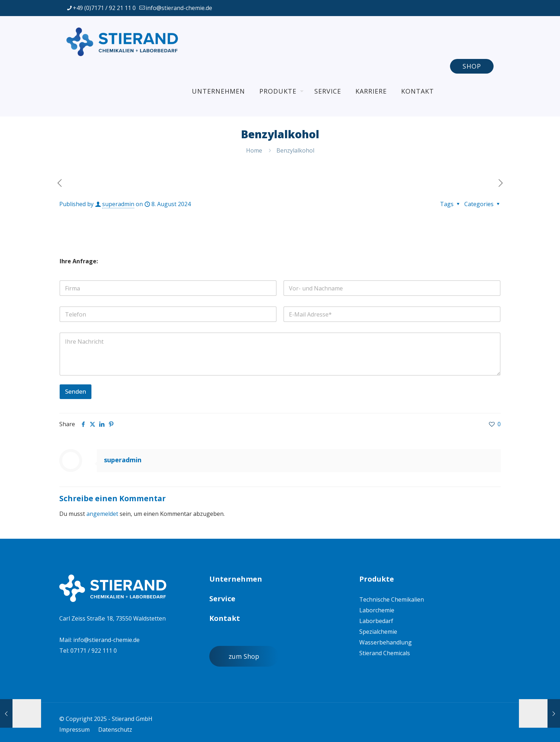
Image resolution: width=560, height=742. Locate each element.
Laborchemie (377, 610)
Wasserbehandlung (386, 642)
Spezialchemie (378, 632)
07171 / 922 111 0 (94, 651)
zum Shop (244, 656)
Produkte (377, 579)
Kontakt (225, 618)
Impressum (74, 729)
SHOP (472, 66)
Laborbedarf (376, 621)
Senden (76, 391)
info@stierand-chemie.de (106, 640)
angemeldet (102, 514)
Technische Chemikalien (392, 599)
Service (222, 599)
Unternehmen (236, 579)
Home (254, 150)
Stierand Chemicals (385, 653)
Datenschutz (115, 729)
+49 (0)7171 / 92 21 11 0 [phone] (104, 8)
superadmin (118, 204)
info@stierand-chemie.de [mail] (179, 8)
